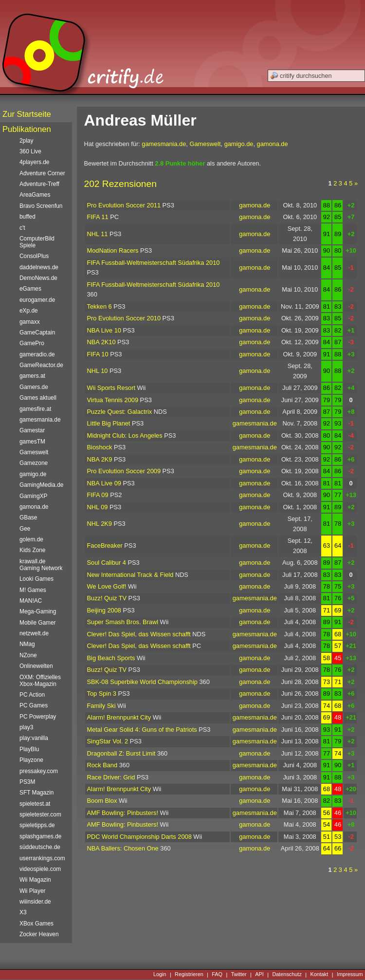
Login (160, 975)
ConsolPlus (34, 256)
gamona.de (273, 144)
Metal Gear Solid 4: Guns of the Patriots (142, 730)
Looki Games (36, 579)
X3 (23, 912)
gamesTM (32, 442)
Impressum (350, 975)
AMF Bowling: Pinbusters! (123, 813)
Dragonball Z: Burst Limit (121, 753)
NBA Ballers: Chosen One (123, 848)
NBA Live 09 (104, 483)
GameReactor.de (41, 365)
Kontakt (319, 975)
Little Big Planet (109, 423)
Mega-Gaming (38, 611)
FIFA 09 (98, 495)
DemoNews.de (38, 278)
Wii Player (32, 891)
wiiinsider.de (35, 902)
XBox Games (36, 924)
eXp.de (29, 311)
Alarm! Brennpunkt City (119, 717)
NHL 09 (98, 507)
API (259, 975)
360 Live (30, 151)
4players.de (34, 162)
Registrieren (189, 975)
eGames (30, 289)
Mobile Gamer (38, 623)
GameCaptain (37, 333)
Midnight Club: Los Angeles (125, 435)
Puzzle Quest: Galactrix (120, 412)
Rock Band (102, 765)
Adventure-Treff (39, 184)
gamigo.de (239, 144)
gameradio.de (37, 354)
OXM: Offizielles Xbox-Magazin (40, 681)
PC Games (34, 705)
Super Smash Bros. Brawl (123, 622)
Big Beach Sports (111, 658)
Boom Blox (102, 801)
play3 (26, 727)
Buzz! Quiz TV (107, 598)
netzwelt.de (34, 633)
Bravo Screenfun (41, 206)
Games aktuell (38, 398)
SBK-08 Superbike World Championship (142, 682)
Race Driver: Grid (111, 777)
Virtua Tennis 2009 (113, 400)
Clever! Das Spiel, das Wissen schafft (139, 634)
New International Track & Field (130, 575)
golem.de (31, 539)
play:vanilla (34, 738)
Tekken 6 (100, 306)
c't (22, 228)
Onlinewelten (36, 666)
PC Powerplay (38, 717)
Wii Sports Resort (111, 388)
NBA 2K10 (101, 342)
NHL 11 (98, 234)
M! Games (33, 590)
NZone (28, 655)
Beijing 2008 (104, 610)
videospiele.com (40, 869)
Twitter (239, 975)
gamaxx (30, 322)
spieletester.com (40, 814)
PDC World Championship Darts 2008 (139, 837)
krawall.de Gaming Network (41, 565)
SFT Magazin (36, 793)
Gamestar (32, 430)
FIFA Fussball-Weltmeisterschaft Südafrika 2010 (154, 263)
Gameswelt (205, 144)
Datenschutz (287, 975)
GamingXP (33, 496)
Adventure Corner (42, 173)
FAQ (217, 975)
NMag (27, 644)
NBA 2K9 (100, 459)
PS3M (27, 782)
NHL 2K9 (100, 524)
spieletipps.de (37, 825)
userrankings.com (42, 858)
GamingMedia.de (41, 485)
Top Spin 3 (102, 693)
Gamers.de (34, 387)
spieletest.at (35, 804)
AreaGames (35, 195)
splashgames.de (40, 836)
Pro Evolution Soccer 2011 (124, 205)
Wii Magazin (35, 880)
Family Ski (101, 706)
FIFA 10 (98, 354)
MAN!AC (31, 601)
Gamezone (34, 463)
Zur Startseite (27, 114)
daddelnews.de (39, 267)
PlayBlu (29, 749)
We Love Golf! (107, 586)
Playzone (31, 760)
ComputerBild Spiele (37, 242)
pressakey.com (39, 771)
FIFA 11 (98, 217)
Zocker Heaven (39, 934)
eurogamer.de (37, 300)
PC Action (32, 695)
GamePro (32, 343)
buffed (27, 217)
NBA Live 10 (104, 330)
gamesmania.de (164, 144)
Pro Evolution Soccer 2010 (124, 318)
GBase (28, 518)
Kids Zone (32, 550)
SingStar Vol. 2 (108, 741)
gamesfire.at (35, 409)
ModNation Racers (113, 250)
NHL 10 (98, 371)
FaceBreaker (105, 545)
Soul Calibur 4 (107, 563)
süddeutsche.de (40, 847)
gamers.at (32, 376)
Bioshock (100, 447)
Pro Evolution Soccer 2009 (124, 471)
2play (26, 141)
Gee (25, 529)
